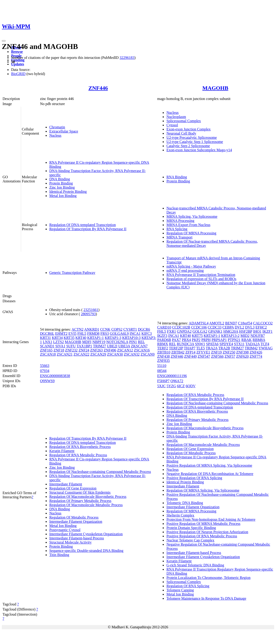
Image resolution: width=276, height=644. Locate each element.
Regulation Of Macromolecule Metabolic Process (86, 505)
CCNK (105, 329)
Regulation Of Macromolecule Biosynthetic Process (88, 497)
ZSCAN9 (148, 354)
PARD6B (164, 340)
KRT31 (45, 338)
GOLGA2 (200, 331)
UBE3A (124, 346)
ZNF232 (71, 350)
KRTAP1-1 (96, 338)
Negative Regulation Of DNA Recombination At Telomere (210, 474)
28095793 (88, 314)
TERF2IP (176, 348)
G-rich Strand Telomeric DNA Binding (195, 565)
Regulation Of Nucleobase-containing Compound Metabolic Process (100, 472)
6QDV (191, 386)
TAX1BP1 (84, 346)
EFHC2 (261, 327)
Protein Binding (61, 183)
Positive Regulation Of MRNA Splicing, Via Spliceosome (209, 465)
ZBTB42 (178, 352)
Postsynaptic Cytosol (65, 530)
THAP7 (190, 348)
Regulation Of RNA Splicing (188, 586)
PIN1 (133, 342)
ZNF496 (110, 350)
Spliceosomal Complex (184, 121)
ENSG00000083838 (55, 376)
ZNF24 (84, 350)
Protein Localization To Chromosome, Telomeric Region (208, 578)
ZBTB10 (164, 352)
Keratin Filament (62, 451)
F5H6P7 (163, 381)
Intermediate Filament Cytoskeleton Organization (86, 534)
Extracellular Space (64, 131)
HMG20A (231, 331)
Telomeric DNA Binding (185, 503)
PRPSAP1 (219, 340)
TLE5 (200, 348)
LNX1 (48, 342)
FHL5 (82, 334)
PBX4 (186, 340)
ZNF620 (242, 356)
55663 (45, 366)
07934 (45, 371)
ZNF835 (163, 361)
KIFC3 (146, 334)
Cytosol (172, 125)
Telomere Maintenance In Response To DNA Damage (206, 598)
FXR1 (172, 331)
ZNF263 (96, 350)
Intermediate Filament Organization (76, 522)
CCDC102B (181, 327)
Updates (18, 64)
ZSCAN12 (125, 350)
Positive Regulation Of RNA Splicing (194, 478)
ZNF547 (204, 356)
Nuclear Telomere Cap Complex (190, 540)
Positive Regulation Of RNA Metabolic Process (202, 536)
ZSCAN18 (48, 354)
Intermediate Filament (66, 484)
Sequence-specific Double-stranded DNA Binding (86, 551)
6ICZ (181, 386)
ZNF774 (256, 356)
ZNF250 (229, 352)
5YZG (171, 386)
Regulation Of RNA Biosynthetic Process (80, 447)
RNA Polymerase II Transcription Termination (201, 275)
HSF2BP (246, 331)
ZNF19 (216, 352)
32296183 (127, 58)
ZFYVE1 (203, 352)
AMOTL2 (217, 323)
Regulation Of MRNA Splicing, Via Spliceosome (203, 490)
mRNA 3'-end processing (185, 271)
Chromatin (57, 127)
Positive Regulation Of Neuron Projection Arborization (207, 532)
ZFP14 (190, 352)
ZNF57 (230, 356)
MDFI (87, 342)
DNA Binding (60, 179)
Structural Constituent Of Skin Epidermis (80, 492)
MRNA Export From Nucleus (188, 225)
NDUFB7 (257, 336)
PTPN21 (234, 340)
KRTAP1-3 (113, 338)
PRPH (206, 340)
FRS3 (105, 334)
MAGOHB (215, 88)
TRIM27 (99, 346)
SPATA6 (212, 344)
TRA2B (224, 348)
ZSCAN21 (65, 354)
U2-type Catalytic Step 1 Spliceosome (195, 142)
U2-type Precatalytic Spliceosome (192, 138)
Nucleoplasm (176, 117)
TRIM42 (251, 348)
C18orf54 (245, 323)
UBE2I (112, 346)
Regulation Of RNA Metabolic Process (78, 455)
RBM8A (259, 340)
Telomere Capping (180, 590)
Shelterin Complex (180, 515)
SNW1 (200, 344)
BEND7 (231, 323)
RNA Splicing (177, 229)
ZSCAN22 (81, 354)
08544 (162, 371)
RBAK (246, 340)
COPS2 (117, 329)
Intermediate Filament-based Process (77, 538)
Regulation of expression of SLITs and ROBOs (201, 279)
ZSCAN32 (132, 354)
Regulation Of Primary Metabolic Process (80, 501)
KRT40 (81, 338)
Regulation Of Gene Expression (73, 488)
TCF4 (265, 344)
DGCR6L (47, 334)
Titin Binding (59, 555)
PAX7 (176, 340)
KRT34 (57, 338)
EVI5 (73, 334)
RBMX (163, 344)
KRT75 (197, 336)
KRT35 (69, 338)
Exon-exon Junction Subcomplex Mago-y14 (199, 150)
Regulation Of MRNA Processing (191, 233)
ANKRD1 (92, 329)
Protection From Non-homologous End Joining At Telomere (211, 519)
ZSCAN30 (115, 354)
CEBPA (228, 327)
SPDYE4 (226, 344)
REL (141, 342)
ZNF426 (256, 352)
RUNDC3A (185, 344)
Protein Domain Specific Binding (191, 528)
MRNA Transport (179, 237)
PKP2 (196, 340)
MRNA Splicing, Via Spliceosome (192, 216)
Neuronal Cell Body (181, 133)
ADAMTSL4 (199, 323)
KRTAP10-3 (131, 338)
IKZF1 (267, 331)
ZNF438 (163, 356)
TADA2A (253, 344)
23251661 (91, 310)
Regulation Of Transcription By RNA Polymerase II (88, 229)
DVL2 (240, 327)
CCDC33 (215, 327)
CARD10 (164, 327)
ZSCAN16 (142, 350)
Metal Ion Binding (63, 196)
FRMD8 (93, 334)
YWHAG (265, 348)
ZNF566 (217, 356)
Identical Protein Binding (68, 192)
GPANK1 (215, 331)
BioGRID (18, 74)
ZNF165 (46, 350)
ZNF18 (59, 350)
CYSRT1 (130, 329)
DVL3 (250, 327)
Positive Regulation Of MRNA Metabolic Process (203, 524)
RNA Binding (177, 177)
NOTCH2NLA (117, 342)
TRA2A (212, 348)
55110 (162, 366)
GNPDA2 (184, 331)
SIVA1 (60, 346)
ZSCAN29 (98, 354)
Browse (17, 52)
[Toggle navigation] (4, 41)
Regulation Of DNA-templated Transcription (83, 225)
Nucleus (55, 135)
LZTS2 (59, 342)
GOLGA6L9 (119, 334)
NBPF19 (99, 342)
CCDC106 (199, 327)
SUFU (71, 346)
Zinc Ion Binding (62, 187)
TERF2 (163, 348)
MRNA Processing (180, 221)
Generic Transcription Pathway (72, 273)
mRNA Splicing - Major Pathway (191, 266)
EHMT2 (61, 334)
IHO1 (257, 331)
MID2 (245, 336)
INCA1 (135, 334)
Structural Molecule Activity (70, 542)
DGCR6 (144, 329)
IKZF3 (162, 336)
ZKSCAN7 (139, 346)
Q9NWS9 (47, 381)
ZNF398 (242, 352)
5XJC (161, 386)
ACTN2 (78, 329)
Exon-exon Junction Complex (188, 129)
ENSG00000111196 (172, 376)
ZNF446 (98, 88)
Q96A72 (177, 381)
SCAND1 (47, 346)
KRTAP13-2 (230, 336)
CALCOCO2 (263, 323)
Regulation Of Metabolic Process (74, 517)
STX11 (239, 344)
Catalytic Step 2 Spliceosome (188, 146)
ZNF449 (190, 356)
